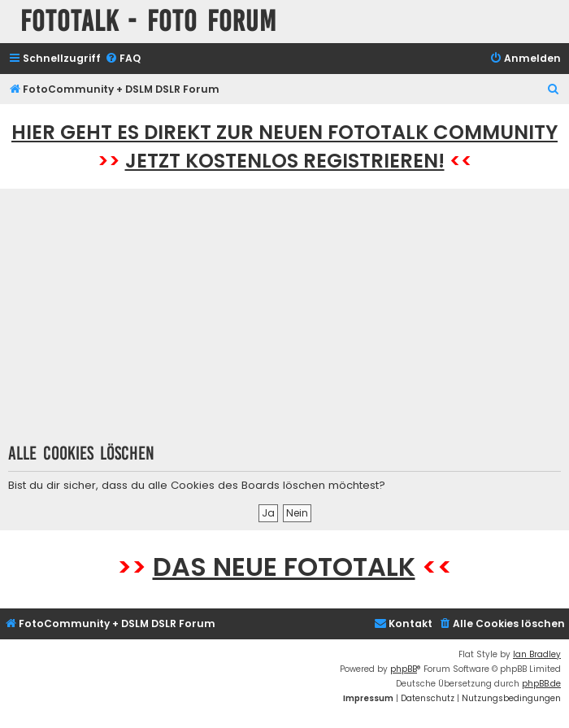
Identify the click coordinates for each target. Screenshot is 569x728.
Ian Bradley (537, 654)
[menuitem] (123, 59)
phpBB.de (541, 684)
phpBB (404, 669)
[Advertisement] (285, 321)
